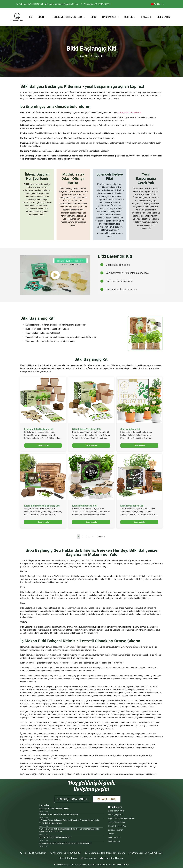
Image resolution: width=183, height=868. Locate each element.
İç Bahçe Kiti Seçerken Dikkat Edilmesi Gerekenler (59, 814)
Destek (130, 17)
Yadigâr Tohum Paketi (117, 822)
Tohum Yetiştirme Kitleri (69, 17)
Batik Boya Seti (114, 841)
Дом (82, 56)
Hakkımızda (110, 17)
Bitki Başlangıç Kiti (115, 815)
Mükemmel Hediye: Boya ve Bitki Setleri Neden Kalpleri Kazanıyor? (65, 843)
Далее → (101, 537)
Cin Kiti (111, 834)
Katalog (146, 17)
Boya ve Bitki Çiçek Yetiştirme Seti (121, 818)
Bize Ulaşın (163, 17)
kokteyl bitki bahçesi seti (129, 112)
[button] (72, 799)
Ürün (42, 17)
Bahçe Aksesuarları (116, 830)
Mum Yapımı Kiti (115, 838)
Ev (31, 17)
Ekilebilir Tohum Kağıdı (117, 826)
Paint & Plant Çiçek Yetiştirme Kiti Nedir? (55, 837)
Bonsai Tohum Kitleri (116, 811)
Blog (94, 17)
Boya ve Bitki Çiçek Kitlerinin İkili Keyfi (54, 808)
